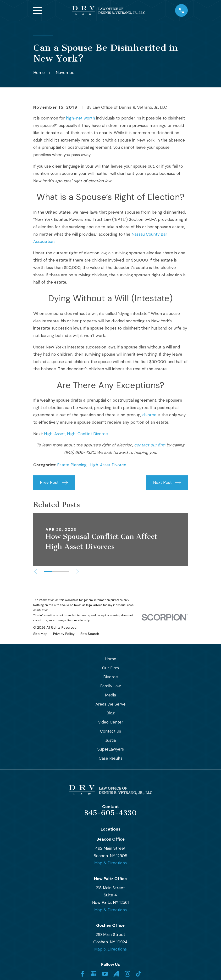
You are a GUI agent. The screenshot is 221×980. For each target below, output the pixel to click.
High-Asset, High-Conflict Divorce (76, 434)
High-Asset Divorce (108, 465)
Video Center (111, 722)
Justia (110, 740)
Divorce (111, 677)
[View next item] (80, 572)
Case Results (111, 758)
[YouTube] (105, 974)
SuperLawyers (111, 749)
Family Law (110, 686)
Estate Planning (72, 465)
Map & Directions (110, 863)
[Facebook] (83, 974)
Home (110, 659)
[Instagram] (127, 974)
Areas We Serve (110, 704)
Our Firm (110, 668)
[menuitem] (40, 634)
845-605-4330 (110, 813)
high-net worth (80, 118)
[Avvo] (116, 974)
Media (110, 695)
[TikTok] (138, 974)
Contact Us (110, 731)
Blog (111, 713)
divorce (149, 415)
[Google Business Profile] (94, 974)
